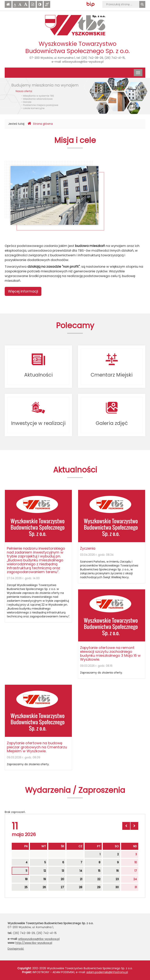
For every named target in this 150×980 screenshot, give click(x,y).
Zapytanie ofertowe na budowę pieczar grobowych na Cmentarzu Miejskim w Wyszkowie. (37, 747)
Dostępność (16, 949)
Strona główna (40, 124)
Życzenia (88, 548)
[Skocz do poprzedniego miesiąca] (126, 826)
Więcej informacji (23, 291)
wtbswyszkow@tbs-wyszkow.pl (83, 62)
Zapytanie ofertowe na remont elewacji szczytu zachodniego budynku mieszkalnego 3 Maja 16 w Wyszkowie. (110, 653)
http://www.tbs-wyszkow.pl (34, 943)
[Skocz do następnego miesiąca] (134, 826)
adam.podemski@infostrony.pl (107, 972)
